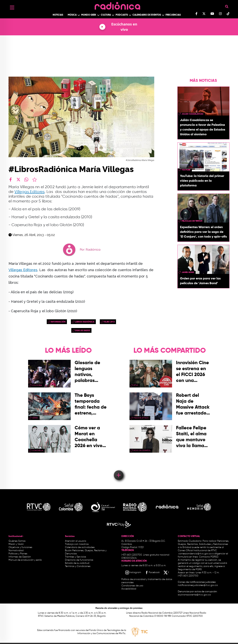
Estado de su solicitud (77, 563)
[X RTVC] (167, 573)
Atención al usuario (76, 541)
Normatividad (16, 551)
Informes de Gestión (20, 557)
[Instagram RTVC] (133, 573)
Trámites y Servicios (76, 557)
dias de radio (83, 330)
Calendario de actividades (80, 547)
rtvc (136, 385)
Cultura (106, 15)
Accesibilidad (129, 589)
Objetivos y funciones (20, 547)
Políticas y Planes (18, 554)
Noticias (58, 15)
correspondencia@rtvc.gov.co (195, 554)
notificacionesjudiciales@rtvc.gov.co (198, 585)
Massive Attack (141, 418)
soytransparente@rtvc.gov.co (194, 595)
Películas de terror (192, 221)
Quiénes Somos (17, 541)
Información (58, 322)
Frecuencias (173, 15)
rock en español (142, 450)
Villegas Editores (30, 192)
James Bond (188, 272)
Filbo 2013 (109, 322)
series (35, 418)
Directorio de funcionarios (79, 560)
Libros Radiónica (85, 322)
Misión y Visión (16, 544)
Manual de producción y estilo (25, 560)
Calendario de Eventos (147, 15)
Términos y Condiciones (78, 566)
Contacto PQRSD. (209, 557)
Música (72, 15)
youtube (186, 170)
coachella (38, 450)
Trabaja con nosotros (77, 544)
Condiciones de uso (132, 586)
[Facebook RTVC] (152, 573)
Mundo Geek (89, 15)
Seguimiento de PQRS (190, 570)
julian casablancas (192, 114)
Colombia (37, 385)
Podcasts (122, 15)
